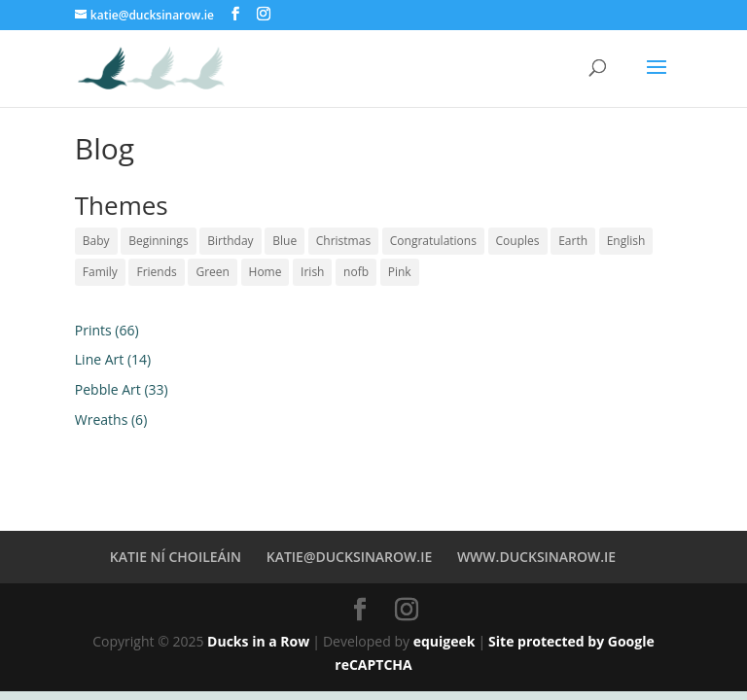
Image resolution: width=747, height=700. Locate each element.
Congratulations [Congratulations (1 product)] (433, 241)
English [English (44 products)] (626, 241)
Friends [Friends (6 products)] (156, 272)
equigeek (445, 641)
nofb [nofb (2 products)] (356, 272)
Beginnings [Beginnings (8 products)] (158, 241)
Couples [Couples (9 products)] (518, 241)
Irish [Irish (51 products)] (312, 272)
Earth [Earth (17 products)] (573, 241)
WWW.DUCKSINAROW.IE (536, 557)
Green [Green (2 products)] (212, 272)
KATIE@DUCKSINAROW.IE (350, 557)
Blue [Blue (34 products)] (285, 241)
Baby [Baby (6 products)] (96, 241)
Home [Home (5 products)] (266, 272)
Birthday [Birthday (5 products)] (230, 241)
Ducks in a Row (258, 641)
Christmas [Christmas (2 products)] (343, 241)
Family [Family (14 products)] (100, 272)
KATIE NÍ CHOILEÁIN (176, 557)
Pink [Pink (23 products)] (400, 272)
